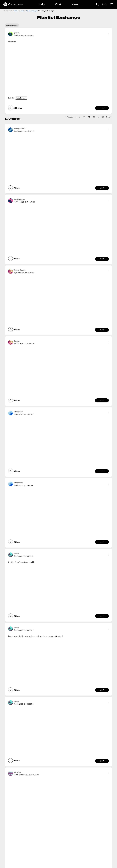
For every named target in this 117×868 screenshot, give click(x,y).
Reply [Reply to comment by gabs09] (102, 108)
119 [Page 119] (94, 117)
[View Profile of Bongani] (17, 341)
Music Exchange (32, 11)
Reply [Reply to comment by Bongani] (102, 401)
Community (13, 4)
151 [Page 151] (103, 117)
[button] (108, 34)
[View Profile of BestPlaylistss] (19, 199)
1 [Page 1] (76, 117)
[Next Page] (108, 117)
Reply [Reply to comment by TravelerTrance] (102, 330)
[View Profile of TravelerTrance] (19, 270)
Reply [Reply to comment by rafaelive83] (102, 471)
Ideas (75, 4)
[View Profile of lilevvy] (16, 553)
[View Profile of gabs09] (17, 33)
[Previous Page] (69, 117)
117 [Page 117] (84, 117)
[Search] (97, 4)
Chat (58, 4)
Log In (105, 4)
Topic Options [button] (11, 25)
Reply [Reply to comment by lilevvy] (102, 616)
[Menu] (112, 4)
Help (42, 4)
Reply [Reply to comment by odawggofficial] (102, 188)
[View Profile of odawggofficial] (20, 128)
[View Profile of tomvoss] (17, 772)
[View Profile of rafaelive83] (18, 412)
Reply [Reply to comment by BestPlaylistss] (102, 259)
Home (16, 11)
